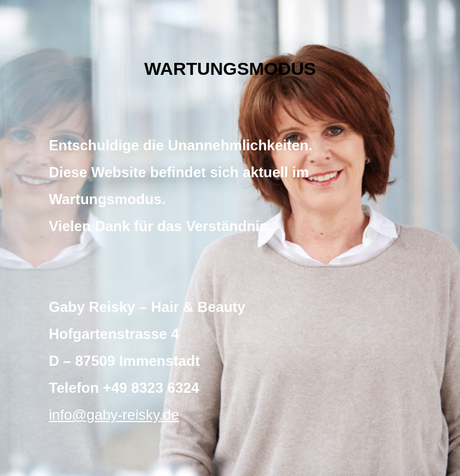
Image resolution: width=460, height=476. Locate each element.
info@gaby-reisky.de (114, 415)
